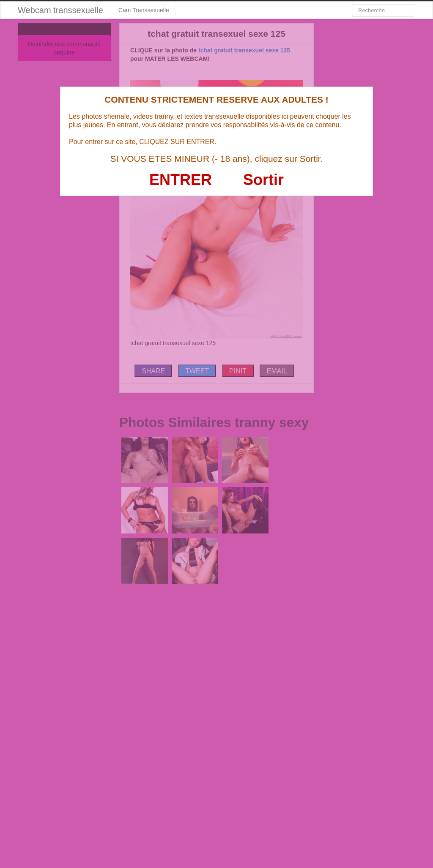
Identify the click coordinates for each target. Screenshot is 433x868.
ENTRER (181, 180)
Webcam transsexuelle (60, 10)
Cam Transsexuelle (144, 10)
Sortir (263, 180)
